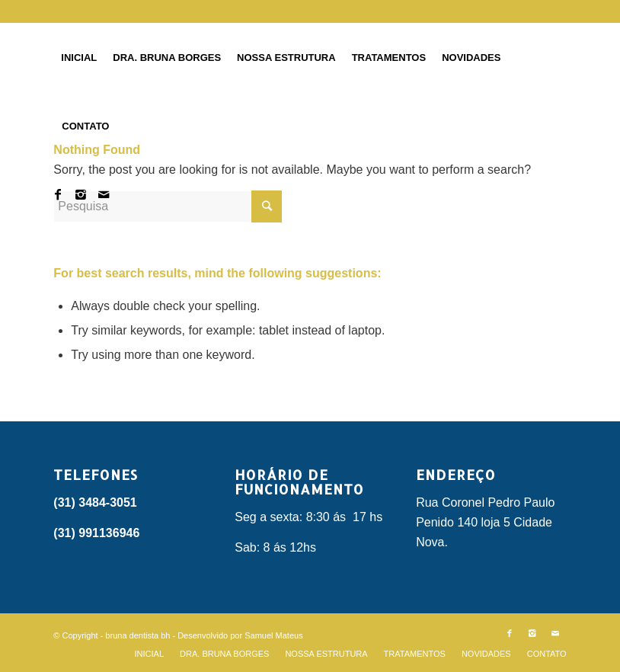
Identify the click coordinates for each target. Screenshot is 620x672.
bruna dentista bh (137, 635)
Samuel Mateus (273, 635)
